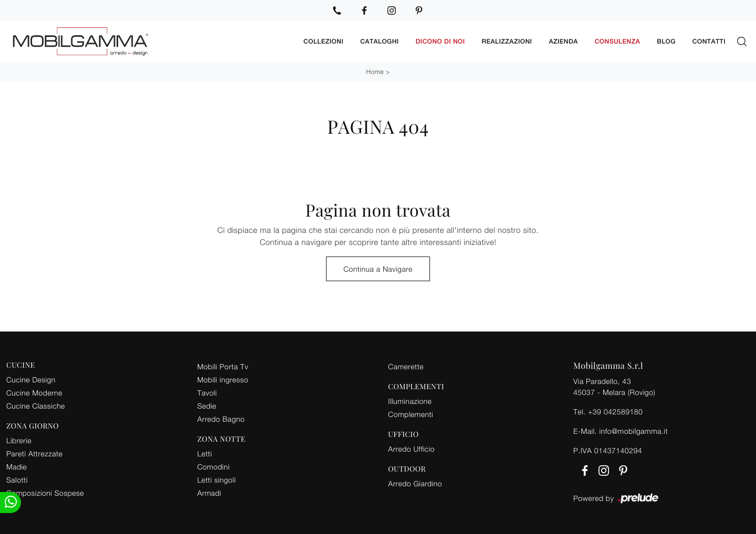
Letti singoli (217, 480)
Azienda (563, 41)
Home (375, 72)
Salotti (17, 480)
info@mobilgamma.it (633, 431)
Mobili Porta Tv (223, 366)
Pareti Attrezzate (34, 453)
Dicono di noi (440, 41)
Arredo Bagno (221, 419)
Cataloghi (379, 41)
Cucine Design (31, 380)
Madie (17, 467)
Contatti (709, 41)
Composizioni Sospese (45, 493)
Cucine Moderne (34, 393)
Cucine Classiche (36, 406)
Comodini (214, 467)
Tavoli (207, 393)
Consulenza (618, 41)
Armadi (209, 493)
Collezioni (323, 41)
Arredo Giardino (415, 483)
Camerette (406, 366)
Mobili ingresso (223, 380)
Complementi (411, 414)
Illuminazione (410, 401)
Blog (666, 41)
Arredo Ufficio (411, 449)
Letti (205, 453)
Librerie (19, 440)
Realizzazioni (507, 41)
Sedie (207, 406)
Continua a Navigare (378, 269)
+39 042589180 (615, 412)
